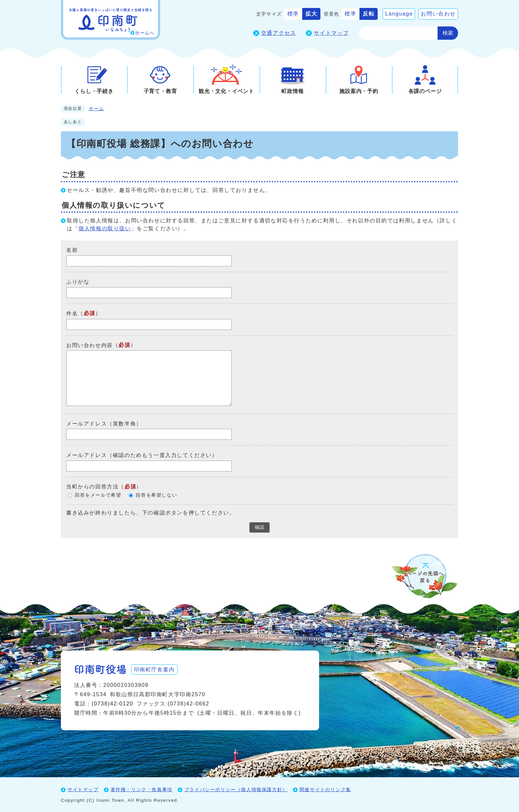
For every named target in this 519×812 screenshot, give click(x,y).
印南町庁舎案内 (155, 669)
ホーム (96, 109)
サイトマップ (331, 33)
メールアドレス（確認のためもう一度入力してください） (142, 455)
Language (399, 14)
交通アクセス (279, 33)
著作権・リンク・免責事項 (142, 789)
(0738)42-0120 (113, 703)
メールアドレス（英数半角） (104, 423)
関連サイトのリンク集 (325, 789)
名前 (72, 250)
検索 (448, 33)
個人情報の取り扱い (105, 228)
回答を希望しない (156, 495)
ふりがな (78, 282)
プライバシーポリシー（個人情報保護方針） (236, 789)
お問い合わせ (438, 14)
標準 (293, 14)
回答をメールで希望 (98, 495)
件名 (72, 314)
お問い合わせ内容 (90, 345)
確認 (259, 527)
